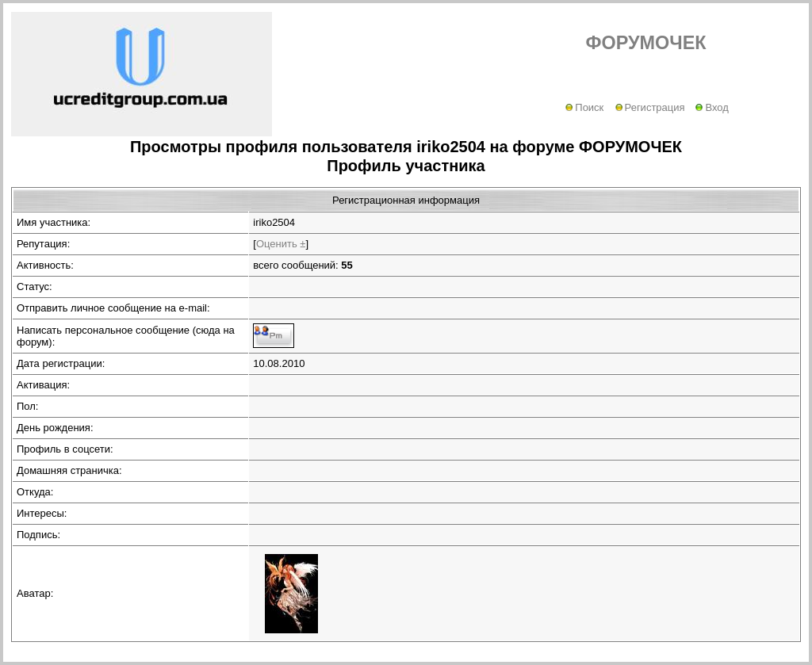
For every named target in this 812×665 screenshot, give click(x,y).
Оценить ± (281, 244)
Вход (712, 107)
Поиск (584, 107)
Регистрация (650, 107)
